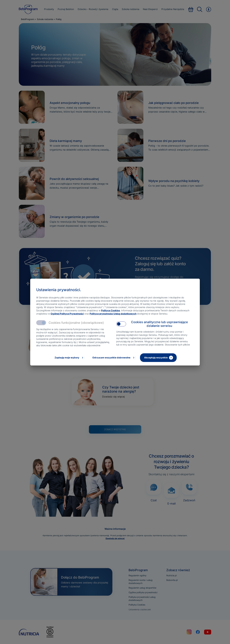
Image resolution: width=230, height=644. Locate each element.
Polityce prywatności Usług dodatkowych (113, 314)
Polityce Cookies (111, 310)
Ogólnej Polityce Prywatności (67, 314)
